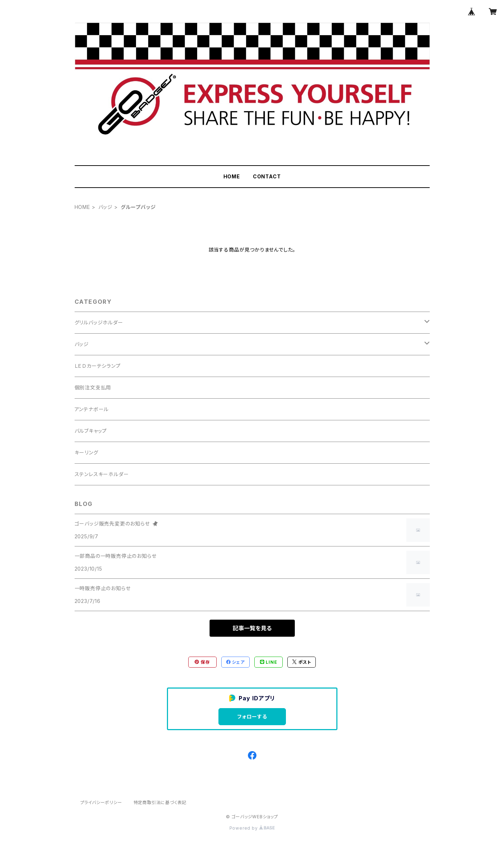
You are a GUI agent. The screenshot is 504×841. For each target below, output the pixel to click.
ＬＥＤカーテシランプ (98, 366)
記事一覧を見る (252, 628)
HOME (232, 176)
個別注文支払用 (93, 387)
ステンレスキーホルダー (102, 474)
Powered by (252, 828)
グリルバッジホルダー (99, 322)
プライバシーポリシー (101, 802)
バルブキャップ (91, 431)
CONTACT (267, 176)
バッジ (105, 207)
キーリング (86, 452)
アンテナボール (92, 409)
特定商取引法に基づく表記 (160, 802)
